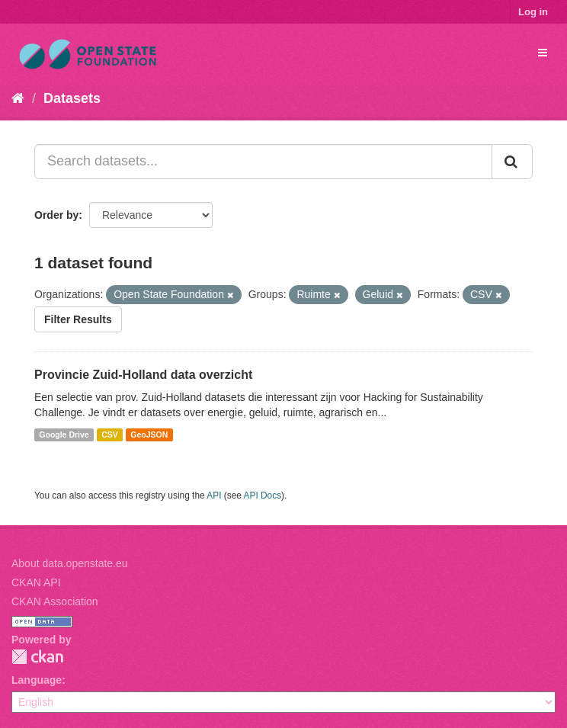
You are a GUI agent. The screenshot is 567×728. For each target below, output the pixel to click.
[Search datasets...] (263, 162)
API (214, 495)
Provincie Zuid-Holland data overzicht (143, 375)
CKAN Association (55, 601)
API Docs (263, 495)
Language (37, 680)
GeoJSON (149, 435)
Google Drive (64, 435)
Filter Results (78, 319)
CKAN (37, 657)
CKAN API (36, 582)
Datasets (72, 98)
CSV (110, 435)
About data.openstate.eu (70, 563)
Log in (533, 12)
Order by (56, 215)
